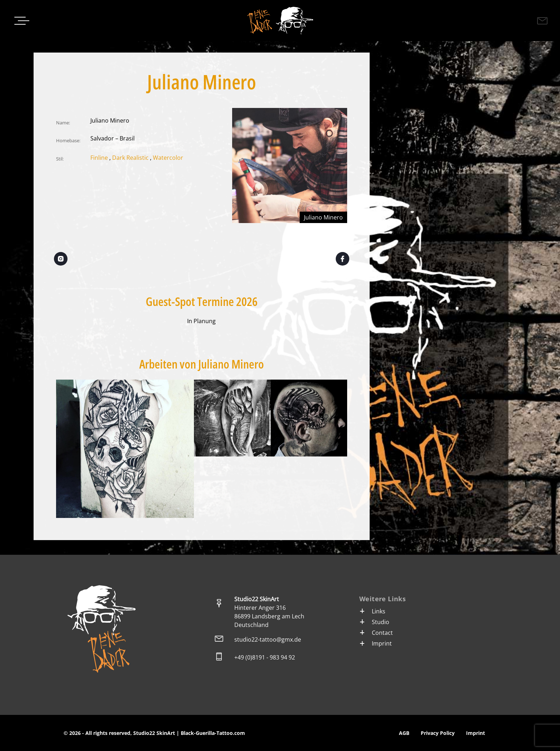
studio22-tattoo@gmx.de (268, 639)
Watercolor (168, 158)
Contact (376, 633)
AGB (404, 733)
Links (372, 611)
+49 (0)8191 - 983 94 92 (265, 657)
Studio (374, 622)
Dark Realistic (130, 158)
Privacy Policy (438, 733)
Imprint (376, 643)
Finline (99, 158)
